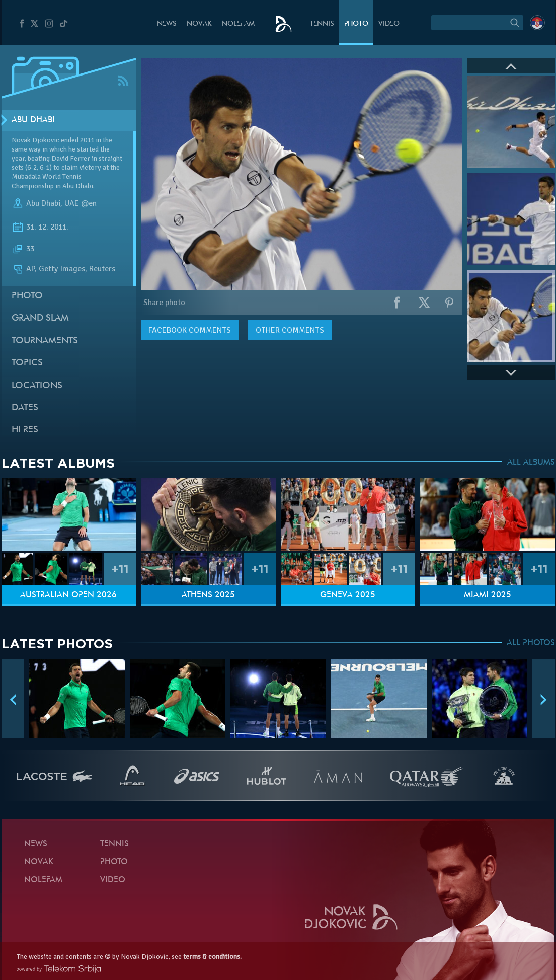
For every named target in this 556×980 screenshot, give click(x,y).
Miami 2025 (488, 595)
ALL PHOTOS (531, 643)
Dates (25, 408)
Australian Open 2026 (68, 595)
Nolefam (238, 24)
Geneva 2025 (348, 595)
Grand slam (40, 318)
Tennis (322, 24)
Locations (37, 386)
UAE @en (81, 203)
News (167, 24)
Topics (27, 363)
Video (389, 24)
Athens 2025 (208, 595)
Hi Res (25, 430)
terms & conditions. (212, 957)
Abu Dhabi (33, 120)
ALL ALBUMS (531, 463)
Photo (356, 24)
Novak (199, 24)
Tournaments (45, 341)
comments (190, 330)
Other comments (290, 330)
